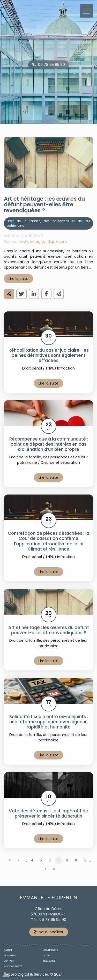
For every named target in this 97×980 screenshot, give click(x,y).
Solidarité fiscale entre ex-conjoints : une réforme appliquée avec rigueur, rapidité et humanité (49, 722)
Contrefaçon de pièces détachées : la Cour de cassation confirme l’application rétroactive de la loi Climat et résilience (48, 541)
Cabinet (8, 950)
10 (85, 860)
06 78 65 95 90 (51, 65)
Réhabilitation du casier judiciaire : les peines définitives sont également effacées (49, 355)
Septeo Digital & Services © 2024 (33, 974)
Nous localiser (51, 932)
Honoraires (10, 956)
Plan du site (49, 961)
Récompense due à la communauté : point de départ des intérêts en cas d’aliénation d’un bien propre (49, 444)
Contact (9, 961)
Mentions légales (13, 966)
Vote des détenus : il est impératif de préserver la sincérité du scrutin (48, 813)
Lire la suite (18, 279)
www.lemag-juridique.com (43, 241)
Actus (47, 956)
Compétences (51, 950)
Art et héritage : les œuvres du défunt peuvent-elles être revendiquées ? (49, 630)
